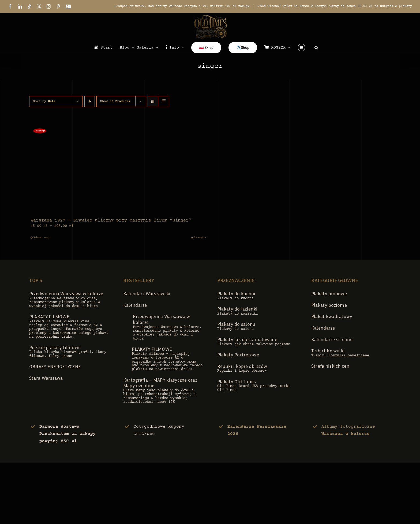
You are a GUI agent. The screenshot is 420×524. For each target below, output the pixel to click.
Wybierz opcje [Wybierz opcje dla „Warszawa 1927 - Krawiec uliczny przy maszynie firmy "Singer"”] (42, 237)
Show (115, 102)
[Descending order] (90, 102)
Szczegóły (200, 237)
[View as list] (164, 102)
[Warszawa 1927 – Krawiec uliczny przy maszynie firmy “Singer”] (118, 170)
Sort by (44, 102)
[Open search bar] (316, 47)
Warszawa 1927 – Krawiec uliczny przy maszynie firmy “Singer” (111, 221)
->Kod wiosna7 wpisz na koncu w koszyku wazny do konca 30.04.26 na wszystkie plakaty (334, 6)
